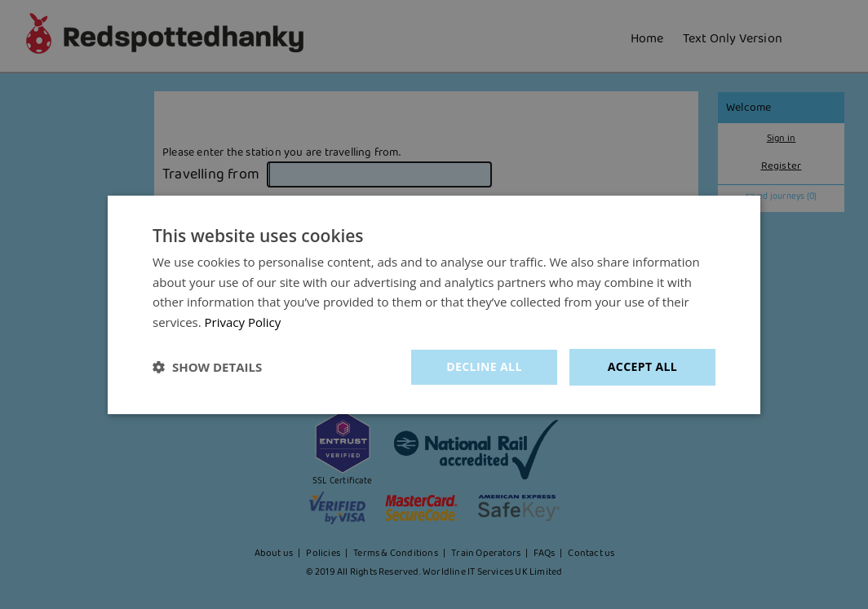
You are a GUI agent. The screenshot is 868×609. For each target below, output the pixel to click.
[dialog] (434, 304)
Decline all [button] (484, 366)
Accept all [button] (642, 366)
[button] (207, 367)
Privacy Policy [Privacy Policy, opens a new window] (243, 322)
